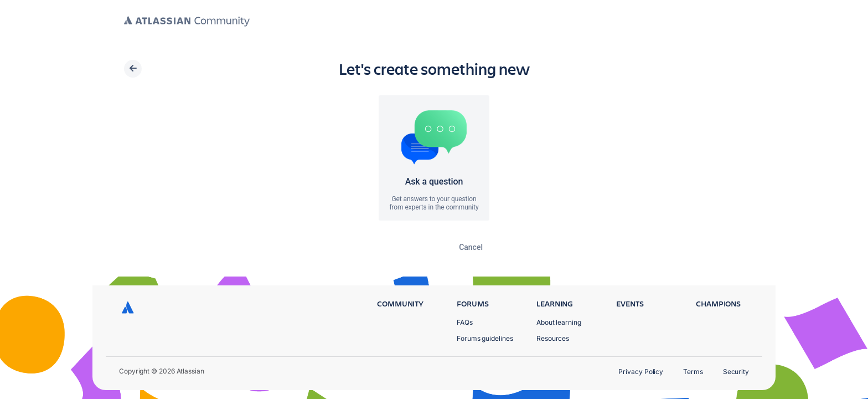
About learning (559, 322)
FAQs (465, 322)
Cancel (471, 247)
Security (736, 372)
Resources (553, 338)
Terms (693, 372)
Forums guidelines (485, 338)
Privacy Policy (641, 372)
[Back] (133, 69)
